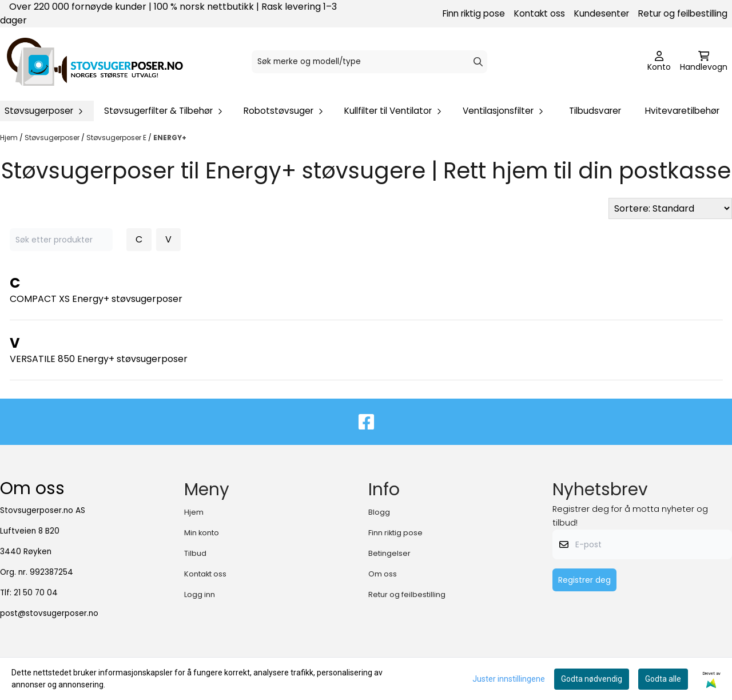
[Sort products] (670, 208)
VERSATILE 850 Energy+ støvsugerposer (99, 359)
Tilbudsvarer (595, 111)
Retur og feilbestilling (683, 13)
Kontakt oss (540, 13)
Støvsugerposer (53, 138)
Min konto (202, 533)
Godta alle (663, 679)
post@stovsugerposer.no (49, 613)
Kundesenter (602, 13)
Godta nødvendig (592, 679)
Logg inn (200, 594)
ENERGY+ (170, 138)
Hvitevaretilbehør (682, 111)
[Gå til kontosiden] (659, 62)
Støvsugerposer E (117, 138)
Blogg (379, 512)
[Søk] (369, 62)
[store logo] (95, 62)
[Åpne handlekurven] (704, 62)
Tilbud (195, 553)
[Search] (478, 62)
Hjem (10, 138)
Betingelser (389, 553)
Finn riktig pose (474, 13)
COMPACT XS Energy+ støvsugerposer (96, 299)
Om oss (383, 574)
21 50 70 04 (36, 593)
